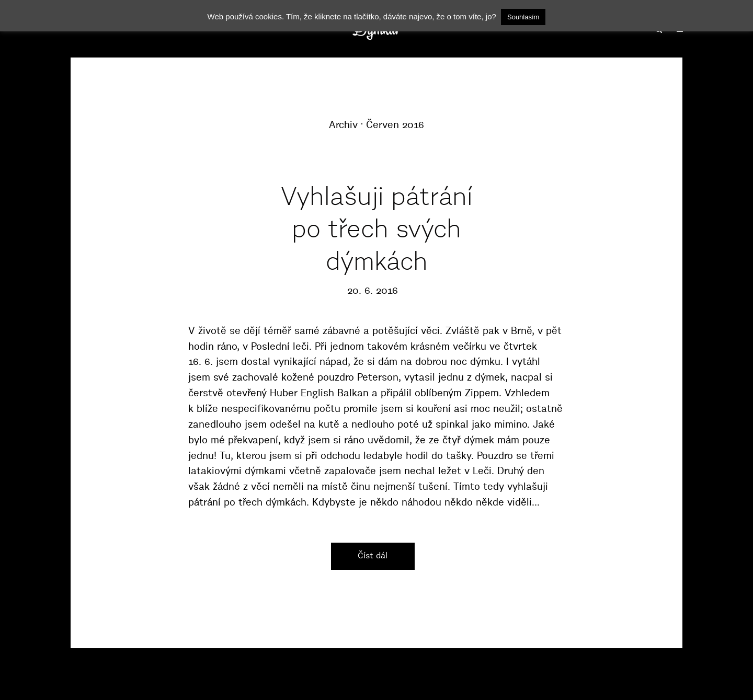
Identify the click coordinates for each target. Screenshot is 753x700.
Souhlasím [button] (523, 17)
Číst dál (373, 555)
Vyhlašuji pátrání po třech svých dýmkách (377, 229)
